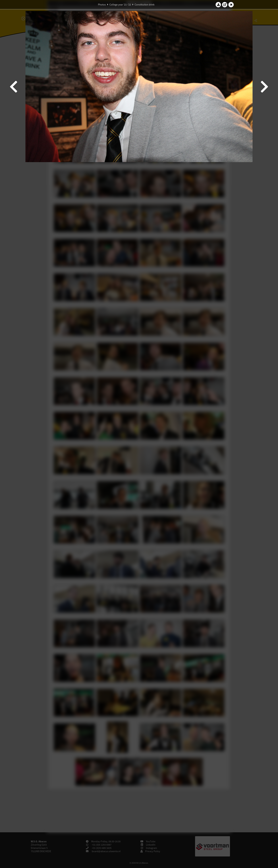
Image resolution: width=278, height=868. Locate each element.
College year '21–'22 (120, 5)
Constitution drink (145, 5)
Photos (102, 5)
